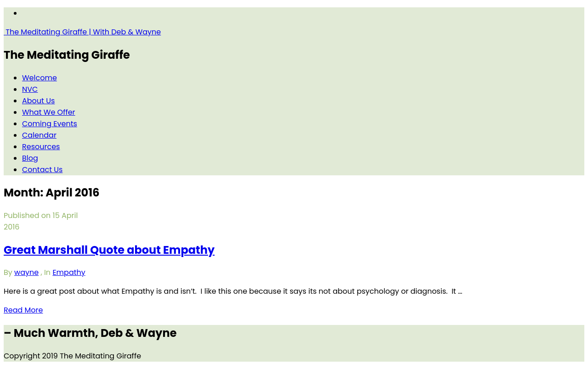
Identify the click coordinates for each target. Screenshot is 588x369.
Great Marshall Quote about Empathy (109, 250)
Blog (30, 158)
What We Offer (49, 112)
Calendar (39, 135)
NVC (30, 89)
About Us (38, 101)
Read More (23, 310)
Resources (41, 147)
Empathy (69, 272)
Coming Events (50, 124)
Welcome (40, 78)
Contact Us (42, 170)
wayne (26, 272)
